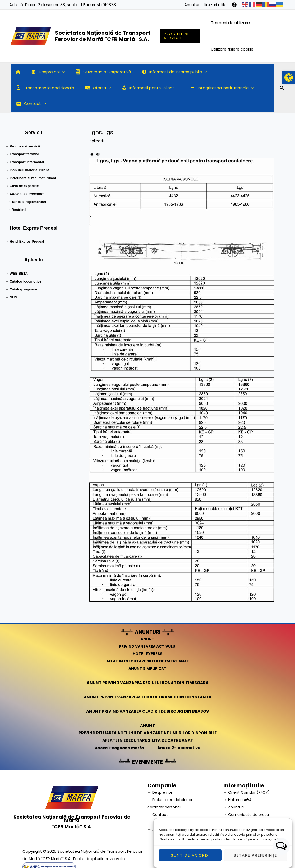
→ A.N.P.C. (157, 806)
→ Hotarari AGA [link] (239, 783)
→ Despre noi (160, 776)
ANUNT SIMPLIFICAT (147, 653)
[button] (289, 78)
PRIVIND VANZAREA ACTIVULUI (148, 630)
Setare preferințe (255, 861)
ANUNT (147, 623)
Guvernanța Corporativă (97, 72)
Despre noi (44, 72)
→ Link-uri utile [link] (237, 813)
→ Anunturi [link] (234, 791)
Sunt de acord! (190, 861)
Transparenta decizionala (235, 72)
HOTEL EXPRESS (148, 638)
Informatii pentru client (78, 88)
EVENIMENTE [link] (147, 746)
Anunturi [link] (192, 5)
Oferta (28, 88)
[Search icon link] (282, 81)
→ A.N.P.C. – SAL (163, 813)
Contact (201, 88)
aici (283, 845)
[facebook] (234, 5)
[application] (58, 72)
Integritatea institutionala (146, 88)
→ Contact (158, 798)
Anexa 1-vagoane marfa (119, 732)
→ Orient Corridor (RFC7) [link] (248, 776)
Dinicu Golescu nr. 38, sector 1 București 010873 (70, 5)
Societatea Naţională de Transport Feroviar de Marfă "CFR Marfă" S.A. (103, 36)
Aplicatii (97, 125)
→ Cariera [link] (233, 806)
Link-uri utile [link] (215, 5)
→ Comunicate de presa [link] (248, 798)
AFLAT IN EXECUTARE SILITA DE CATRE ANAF (148, 645)
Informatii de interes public (165, 72)
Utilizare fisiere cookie (233, 49)
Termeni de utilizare (231, 23)
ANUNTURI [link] (148, 616)
